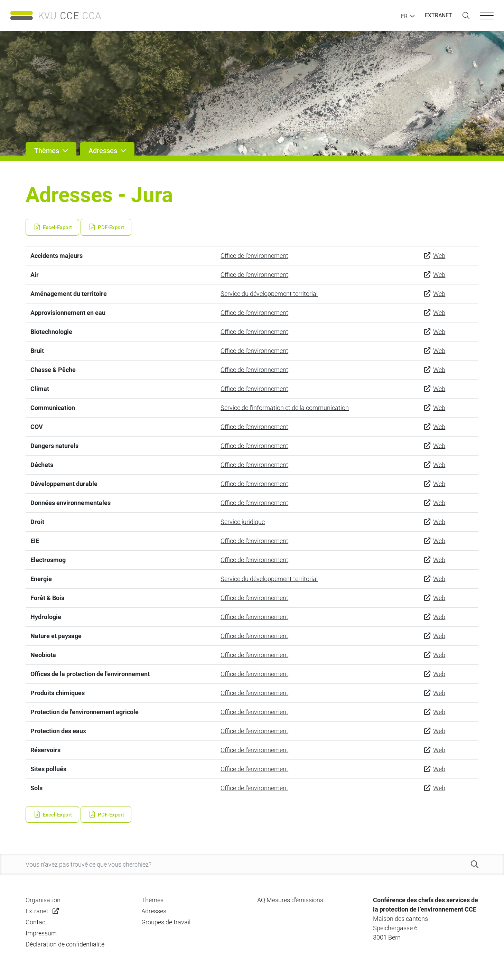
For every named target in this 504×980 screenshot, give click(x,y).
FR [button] (404, 16)
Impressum (41, 933)
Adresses (154, 911)
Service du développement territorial (269, 294)
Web (439, 256)
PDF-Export (106, 227)
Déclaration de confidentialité (65, 944)
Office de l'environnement (254, 256)
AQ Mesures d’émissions (290, 900)
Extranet (37, 911)
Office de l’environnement (254, 370)
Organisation (43, 900)
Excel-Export (52, 227)
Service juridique (243, 522)
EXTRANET (438, 15)
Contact (36, 922)
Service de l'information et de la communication (285, 408)
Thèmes (152, 900)
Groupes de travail (166, 922)
